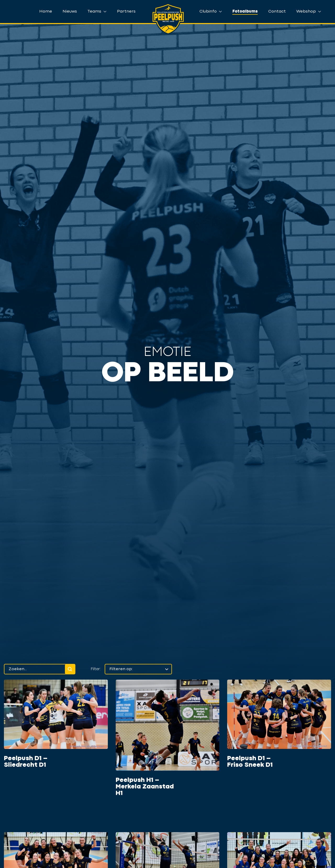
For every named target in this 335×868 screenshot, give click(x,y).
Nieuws (70, 12)
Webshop (309, 12)
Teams (97, 12)
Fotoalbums (245, 12)
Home (46, 12)
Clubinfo (211, 12)
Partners (126, 12)
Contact (277, 12)
